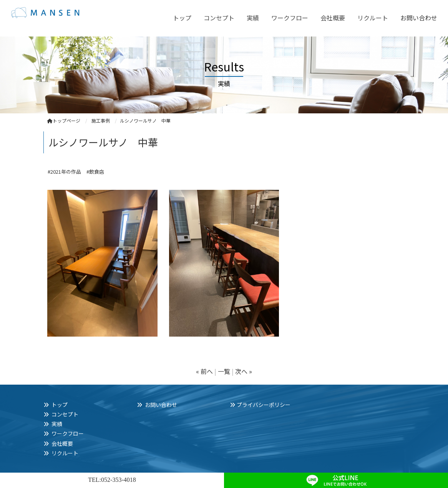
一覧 (224, 371)
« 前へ (204, 371)
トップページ (64, 120)
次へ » (244, 371)
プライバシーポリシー (264, 405)
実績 (253, 18)
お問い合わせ (419, 18)
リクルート (373, 18)
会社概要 (333, 18)
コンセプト (219, 18)
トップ (182, 18)
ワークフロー (290, 18)
